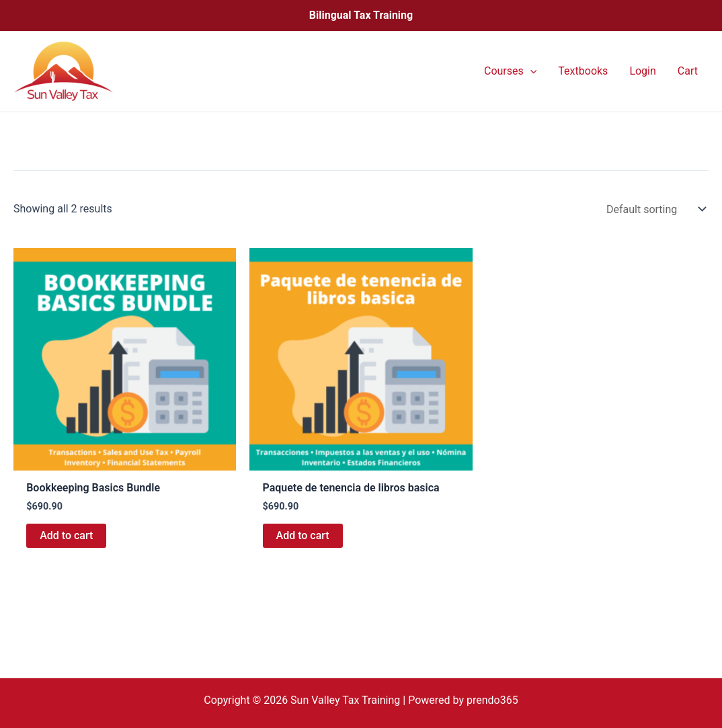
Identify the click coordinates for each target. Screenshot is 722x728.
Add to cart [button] (66, 535)
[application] (530, 71)
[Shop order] (655, 209)
